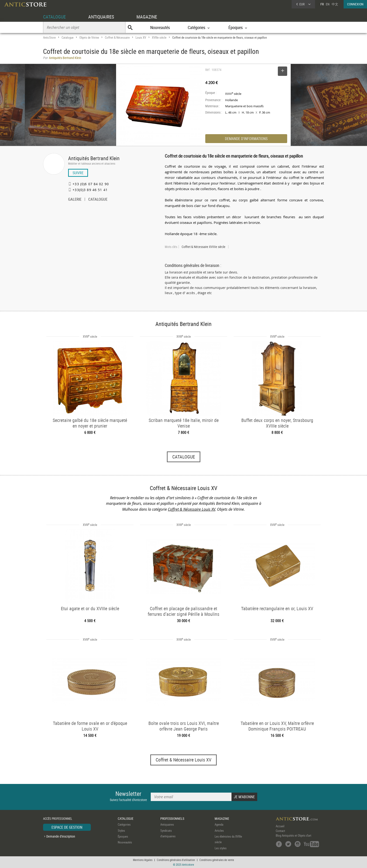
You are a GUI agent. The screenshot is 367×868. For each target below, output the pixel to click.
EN (328, 4)
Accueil (280, 826)
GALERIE (75, 200)
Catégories (124, 824)
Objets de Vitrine (89, 37)
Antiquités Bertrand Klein (94, 158)
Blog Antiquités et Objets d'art (294, 835)
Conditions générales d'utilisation (176, 860)
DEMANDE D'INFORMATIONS (246, 139)
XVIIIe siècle (159, 37)
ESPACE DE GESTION (67, 827)
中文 (335, 4)
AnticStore (49, 37)
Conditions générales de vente (217, 860)
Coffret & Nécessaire (117, 37)
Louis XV (141, 37)
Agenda (219, 824)
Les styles (221, 848)
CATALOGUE (54, 17)
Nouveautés (160, 27)
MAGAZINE (147, 17)
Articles (219, 831)
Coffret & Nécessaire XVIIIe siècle (204, 247)
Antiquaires (167, 824)
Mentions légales (143, 860)
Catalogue (68, 37)
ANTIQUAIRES (101, 17)
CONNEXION (355, 4)
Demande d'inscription (61, 836)
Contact (280, 831)
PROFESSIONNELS (172, 818)
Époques (123, 836)
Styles (121, 831)
